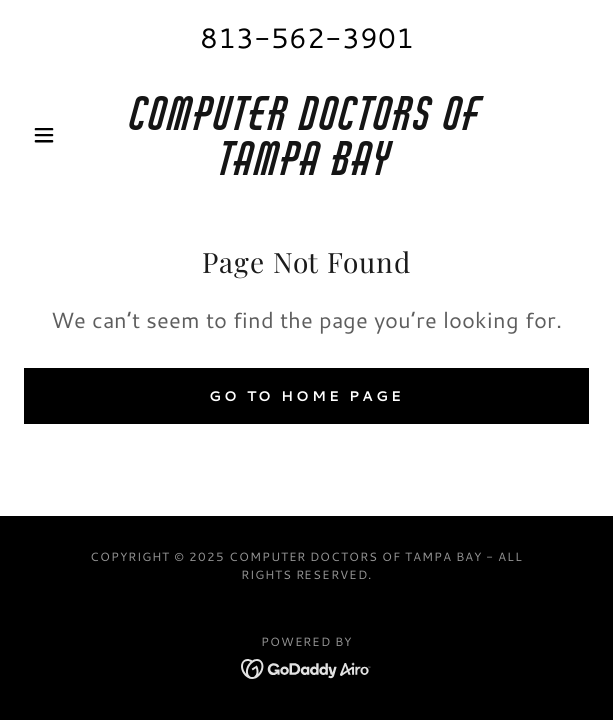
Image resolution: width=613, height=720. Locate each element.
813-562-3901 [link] (307, 37)
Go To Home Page (307, 396)
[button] (66, 135)
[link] (307, 135)
